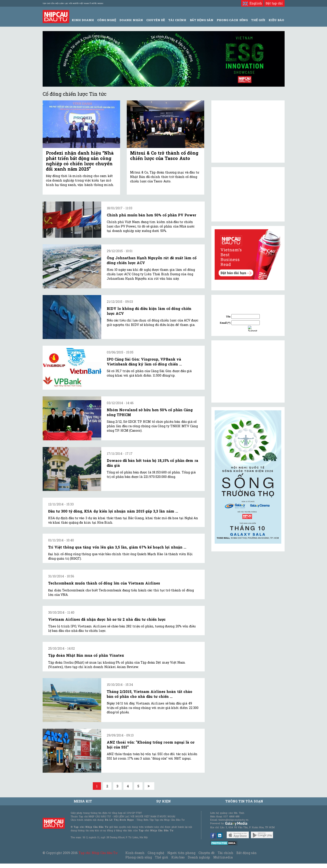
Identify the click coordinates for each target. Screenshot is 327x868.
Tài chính (226, 853)
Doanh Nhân (131, 20)
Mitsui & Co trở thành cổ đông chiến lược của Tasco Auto (164, 156)
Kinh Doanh (83, 20)
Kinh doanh (135, 853)
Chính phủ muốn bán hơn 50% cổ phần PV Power (152, 215)
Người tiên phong (181, 853)
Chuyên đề (156, 20)
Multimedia (223, 857)
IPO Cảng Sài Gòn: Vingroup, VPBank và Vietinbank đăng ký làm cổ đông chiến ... (144, 362)
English (252, 3)
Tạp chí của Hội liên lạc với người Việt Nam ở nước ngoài (73, 3)
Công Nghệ (107, 20)
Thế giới (258, 20)
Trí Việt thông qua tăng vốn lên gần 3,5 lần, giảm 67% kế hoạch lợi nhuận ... (117, 547)
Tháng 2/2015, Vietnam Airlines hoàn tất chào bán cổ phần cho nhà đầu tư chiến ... (150, 694)
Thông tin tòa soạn (244, 801)
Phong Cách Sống (232, 20)
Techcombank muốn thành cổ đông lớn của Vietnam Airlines (104, 583)
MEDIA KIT (83, 801)
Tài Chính (177, 20)
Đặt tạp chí (274, 3)
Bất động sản (202, 20)
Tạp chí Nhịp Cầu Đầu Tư (98, 853)
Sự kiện (163, 801)
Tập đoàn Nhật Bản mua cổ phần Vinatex (86, 655)
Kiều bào (178, 857)
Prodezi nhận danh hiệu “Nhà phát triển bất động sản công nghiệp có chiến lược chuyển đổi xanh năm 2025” (80, 161)
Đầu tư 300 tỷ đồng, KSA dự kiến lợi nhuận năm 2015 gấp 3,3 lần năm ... (113, 511)
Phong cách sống (139, 857)
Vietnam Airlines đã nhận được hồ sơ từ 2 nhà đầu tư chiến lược (107, 619)
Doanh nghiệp (199, 857)
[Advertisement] (248, 371)
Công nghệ (156, 853)
